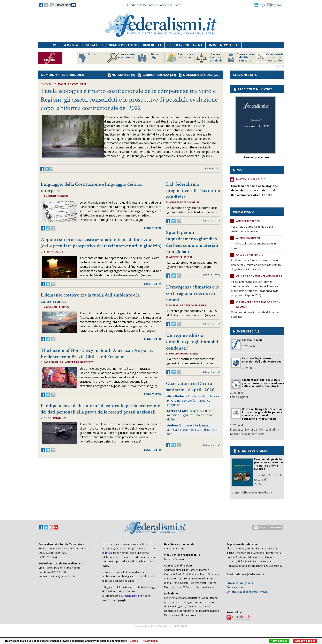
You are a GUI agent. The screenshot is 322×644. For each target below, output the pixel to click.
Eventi (198, 45)
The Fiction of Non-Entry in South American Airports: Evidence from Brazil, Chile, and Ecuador (97, 353)
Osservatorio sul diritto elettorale (270, 58)
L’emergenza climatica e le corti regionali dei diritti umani (193, 293)
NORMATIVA (121, 75)
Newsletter (230, 45)
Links (212, 45)
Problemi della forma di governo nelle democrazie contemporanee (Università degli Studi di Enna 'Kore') (256, 265)
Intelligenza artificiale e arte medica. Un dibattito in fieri (193, 430)
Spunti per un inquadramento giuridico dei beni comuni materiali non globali (192, 242)
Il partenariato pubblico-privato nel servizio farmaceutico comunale (193, 400)
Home (54, 45)
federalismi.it (131, 596)
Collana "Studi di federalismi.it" (247, 592)
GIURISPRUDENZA (156, 75)
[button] (259, 5)
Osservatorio (93, 45)
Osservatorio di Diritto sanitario (240, 58)
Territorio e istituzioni (180, 58)
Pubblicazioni (178, 45)
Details (134, 641)
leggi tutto (212, 169)
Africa (86, 58)
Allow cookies (279, 641)
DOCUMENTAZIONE (198, 75)
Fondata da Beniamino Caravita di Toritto (155, 5)
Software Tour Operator (161, 631)
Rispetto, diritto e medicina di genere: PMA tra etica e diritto (191, 415)
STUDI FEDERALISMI (250, 451)
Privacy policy (150, 641)
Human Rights (149, 58)
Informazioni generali (241, 583)
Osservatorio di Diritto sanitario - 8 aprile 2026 (190, 387)
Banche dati (153, 45)
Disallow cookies (305, 641)
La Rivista (70, 45)
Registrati (274, 5)
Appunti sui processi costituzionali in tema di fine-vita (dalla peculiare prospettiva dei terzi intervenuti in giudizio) (101, 243)
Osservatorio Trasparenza (121, 58)
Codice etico (235, 587)
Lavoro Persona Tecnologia (209, 58)
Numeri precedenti (124, 45)
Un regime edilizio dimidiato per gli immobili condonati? (193, 342)
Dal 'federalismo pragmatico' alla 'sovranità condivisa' (193, 191)
